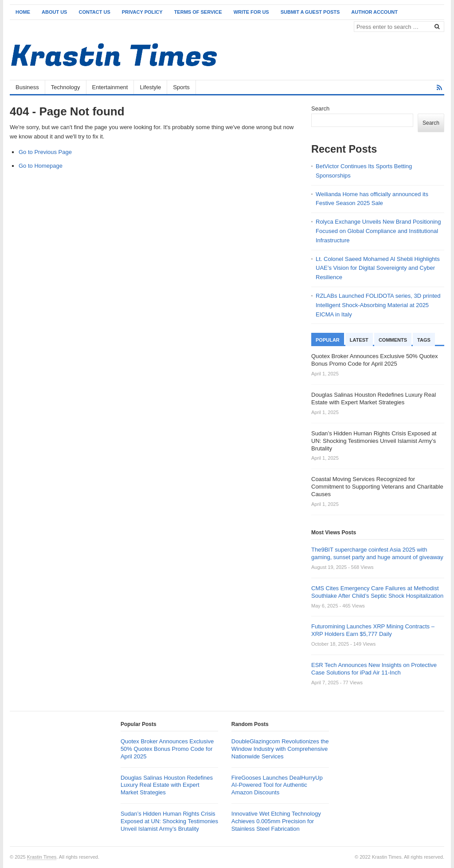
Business (27, 87)
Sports (181, 87)
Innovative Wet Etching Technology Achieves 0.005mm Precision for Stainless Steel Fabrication (276, 821)
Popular (328, 340)
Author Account (374, 12)
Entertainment (110, 87)
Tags (424, 340)
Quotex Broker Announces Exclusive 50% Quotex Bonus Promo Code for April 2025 (167, 749)
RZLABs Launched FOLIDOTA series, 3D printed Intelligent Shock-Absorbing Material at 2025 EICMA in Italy (378, 305)
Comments (393, 340)
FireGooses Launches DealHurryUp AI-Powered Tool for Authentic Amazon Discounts (277, 785)
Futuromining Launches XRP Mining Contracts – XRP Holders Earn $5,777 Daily (373, 630)
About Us (54, 12)
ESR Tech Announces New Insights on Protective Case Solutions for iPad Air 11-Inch (374, 669)
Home (23, 12)
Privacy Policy (142, 12)
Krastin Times (42, 857)
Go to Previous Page (45, 152)
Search (320, 108)
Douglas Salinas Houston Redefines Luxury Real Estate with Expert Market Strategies (167, 785)
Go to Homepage (41, 166)
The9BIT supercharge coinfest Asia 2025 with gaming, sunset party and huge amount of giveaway (377, 553)
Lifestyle (150, 87)
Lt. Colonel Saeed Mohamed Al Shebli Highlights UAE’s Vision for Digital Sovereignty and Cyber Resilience (378, 268)
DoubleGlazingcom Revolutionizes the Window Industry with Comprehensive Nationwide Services (280, 749)
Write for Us (251, 12)
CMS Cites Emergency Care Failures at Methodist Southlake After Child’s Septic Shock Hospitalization (377, 592)
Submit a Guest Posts (310, 12)
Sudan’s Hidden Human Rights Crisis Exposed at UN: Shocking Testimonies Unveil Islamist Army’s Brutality (169, 821)
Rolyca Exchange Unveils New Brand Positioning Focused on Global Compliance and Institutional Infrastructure (378, 231)
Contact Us (94, 12)
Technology (66, 87)
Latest (359, 340)
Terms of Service (198, 12)
